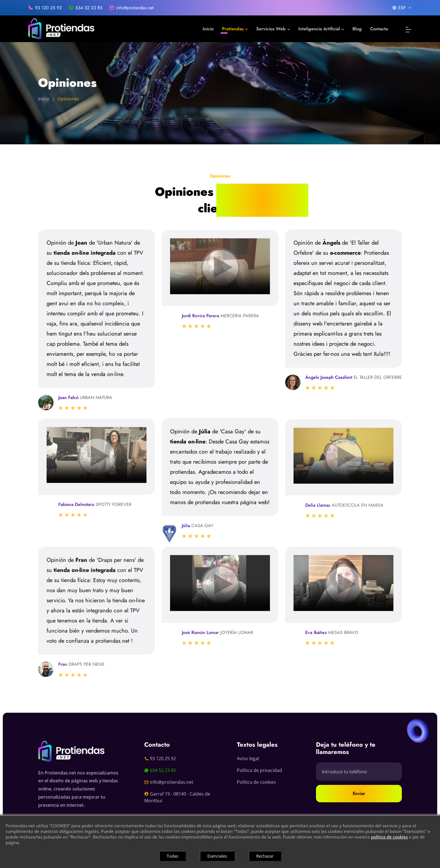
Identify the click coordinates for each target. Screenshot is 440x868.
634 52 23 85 (89, 8)
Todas (172, 856)
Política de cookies (256, 782)
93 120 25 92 (48, 8)
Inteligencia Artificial (321, 29)
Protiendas (235, 29)
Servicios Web (273, 29)
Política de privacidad (259, 770)
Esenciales (217, 856)
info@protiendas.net (135, 8)
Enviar (359, 793)
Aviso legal (248, 758)
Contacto (379, 29)
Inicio (208, 29)
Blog (357, 29)
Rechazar (265, 856)
